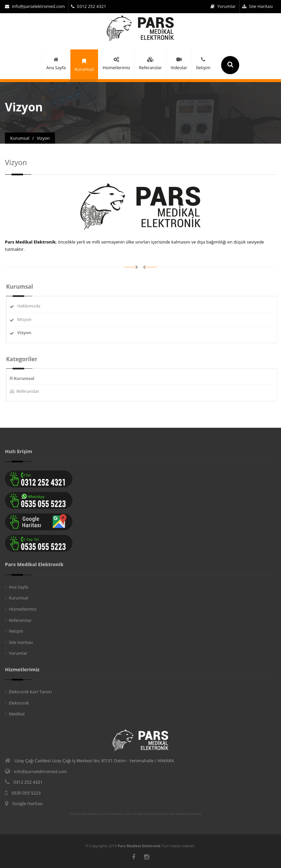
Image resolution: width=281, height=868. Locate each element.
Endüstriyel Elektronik (159, 814)
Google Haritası (27, 803)
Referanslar (32, 391)
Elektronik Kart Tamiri (30, 692)
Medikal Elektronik (189, 814)
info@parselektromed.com (35, 6)
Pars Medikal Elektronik (86, 814)
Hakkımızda (33, 306)
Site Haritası (257, 6)
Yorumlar (223, 6)
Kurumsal (18, 598)
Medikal (17, 714)
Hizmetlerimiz (23, 609)
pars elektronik (114, 814)
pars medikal (134, 814)
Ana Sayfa (19, 587)
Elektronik (19, 703)
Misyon (28, 319)
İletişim (16, 631)
